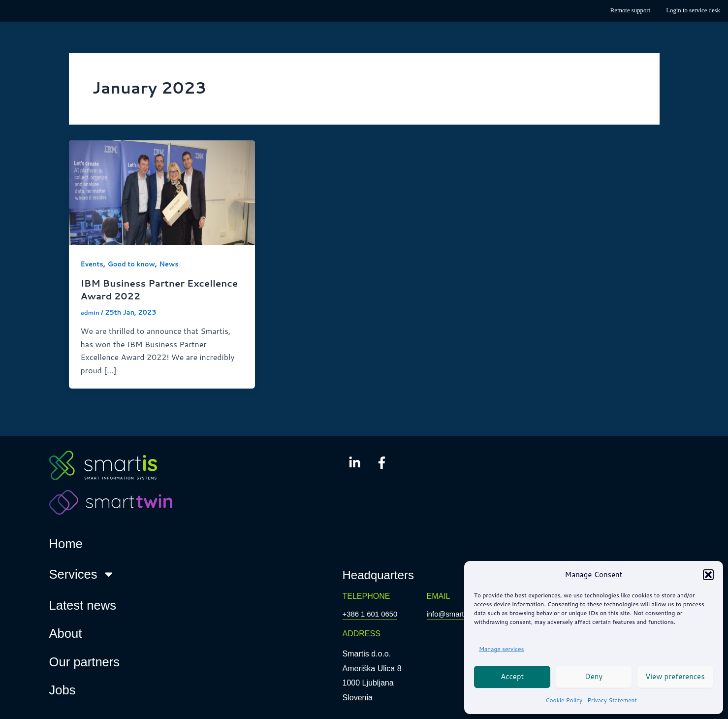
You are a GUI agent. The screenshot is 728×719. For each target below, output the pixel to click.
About (66, 634)
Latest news (83, 605)
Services (82, 575)
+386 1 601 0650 (372, 614)
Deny (594, 676)
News (175, 264)
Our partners (85, 662)
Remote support (630, 10)
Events (93, 264)
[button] (708, 575)
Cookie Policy (564, 700)
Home (66, 544)
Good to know (135, 264)
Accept (512, 676)
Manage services (501, 649)
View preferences (675, 676)
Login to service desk (693, 10)
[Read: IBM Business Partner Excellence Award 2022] (162, 191)
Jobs (63, 690)
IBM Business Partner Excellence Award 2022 (142, 290)
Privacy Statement (612, 700)
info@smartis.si (454, 614)
